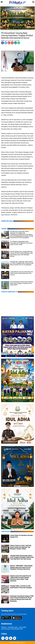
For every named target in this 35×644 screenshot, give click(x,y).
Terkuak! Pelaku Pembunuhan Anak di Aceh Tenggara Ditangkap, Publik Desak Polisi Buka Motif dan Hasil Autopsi (22, 557)
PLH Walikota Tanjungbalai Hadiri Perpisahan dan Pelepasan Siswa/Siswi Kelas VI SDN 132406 (21, 243)
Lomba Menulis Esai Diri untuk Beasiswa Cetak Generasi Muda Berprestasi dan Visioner (21, 273)
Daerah (11, 30)
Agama (7, 30)
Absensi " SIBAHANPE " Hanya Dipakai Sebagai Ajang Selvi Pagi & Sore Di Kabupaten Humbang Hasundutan (21, 567)
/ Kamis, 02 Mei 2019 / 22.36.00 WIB (12, 40)
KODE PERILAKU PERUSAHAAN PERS (12, 629)
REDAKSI (4, 627)
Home (3, 30)
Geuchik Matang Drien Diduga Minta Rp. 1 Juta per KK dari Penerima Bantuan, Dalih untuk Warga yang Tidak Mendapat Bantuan (22, 254)
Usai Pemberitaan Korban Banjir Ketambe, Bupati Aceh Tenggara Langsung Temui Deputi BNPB (22, 283)
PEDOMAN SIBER (13, 627)
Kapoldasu (16, 30)
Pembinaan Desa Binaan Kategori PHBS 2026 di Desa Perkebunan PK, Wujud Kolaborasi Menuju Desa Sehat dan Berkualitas (22, 599)
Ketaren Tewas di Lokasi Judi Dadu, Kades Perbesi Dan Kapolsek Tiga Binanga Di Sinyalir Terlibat (21, 547)
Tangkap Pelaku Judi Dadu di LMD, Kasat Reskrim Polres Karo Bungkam (21, 587)
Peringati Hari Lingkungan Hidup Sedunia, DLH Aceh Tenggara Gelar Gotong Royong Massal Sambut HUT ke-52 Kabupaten (22, 263)
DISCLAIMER (22, 627)
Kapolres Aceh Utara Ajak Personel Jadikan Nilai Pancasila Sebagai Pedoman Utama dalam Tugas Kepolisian (20, 578)
